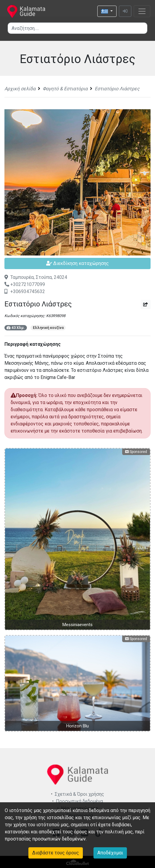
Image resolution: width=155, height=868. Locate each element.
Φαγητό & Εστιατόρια (65, 89)
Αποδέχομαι (110, 853)
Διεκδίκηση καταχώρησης (77, 263)
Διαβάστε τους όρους (56, 853)
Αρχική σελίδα (20, 89)
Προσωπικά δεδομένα (79, 801)
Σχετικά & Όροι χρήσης (79, 794)
